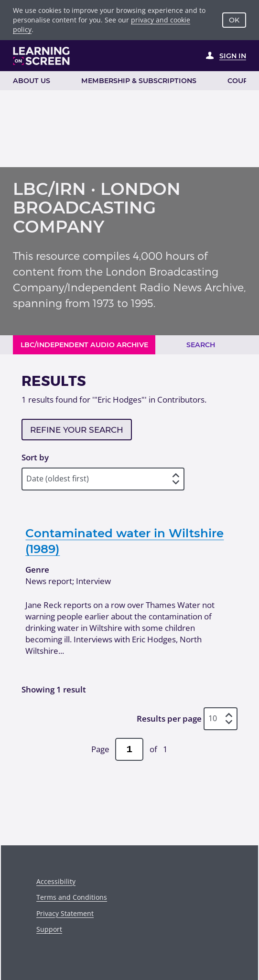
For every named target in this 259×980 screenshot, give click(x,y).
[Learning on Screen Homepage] (42, 56)
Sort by (35, 457)
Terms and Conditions (72, 897)
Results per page (169, 719)
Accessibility (56, 881)
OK (234, 20)
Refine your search (77, 430)
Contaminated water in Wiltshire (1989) (124, 541)
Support (49, 929)
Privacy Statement (65, 913)
